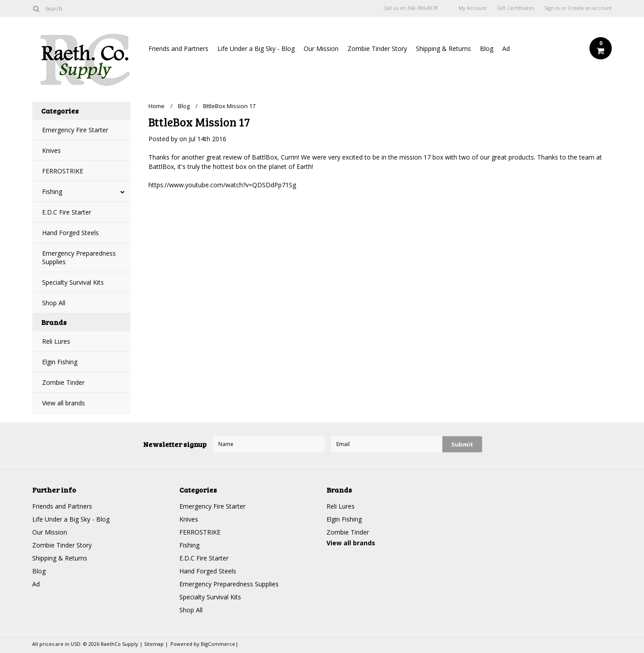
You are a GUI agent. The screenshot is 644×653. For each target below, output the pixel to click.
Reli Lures (56, 341)
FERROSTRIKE (63, 171)
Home (157, 106)
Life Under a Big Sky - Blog (256, 48)
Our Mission (321, 48)
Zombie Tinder (63, 382)
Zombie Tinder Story (377, 48)
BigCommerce (218, 644)
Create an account (590, 8)
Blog (487, 48)
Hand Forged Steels (70, 233)
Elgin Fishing (60, 362)
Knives (51, 150)
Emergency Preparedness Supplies (79, 257)
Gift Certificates (515, 8)
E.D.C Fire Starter (67, 212)
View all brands (64, 403)
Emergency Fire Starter (75, 130)
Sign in (552, 8)
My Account (472, 8)
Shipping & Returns (443, 48)
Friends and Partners (178, 48)
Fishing (52, 192)
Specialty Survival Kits (73, 282)
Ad (506, 48)
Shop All (54, 303)
